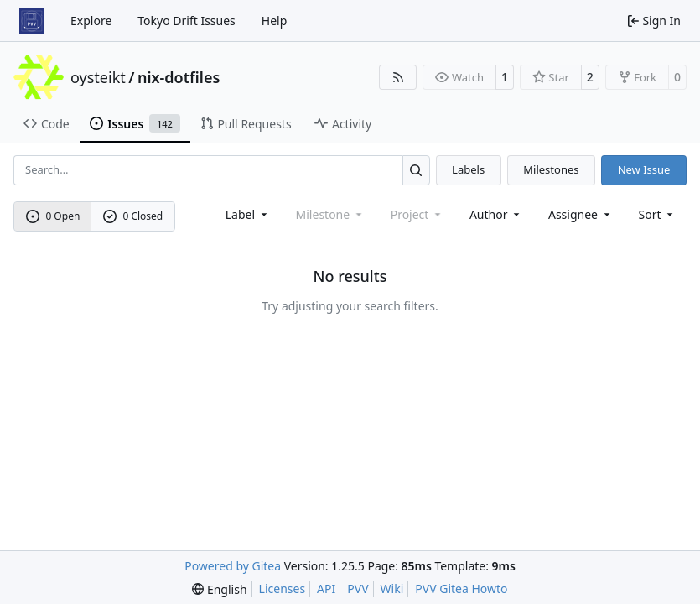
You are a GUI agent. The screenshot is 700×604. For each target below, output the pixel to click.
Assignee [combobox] (581, 214)
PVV (358, 588)
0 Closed (133, 216)
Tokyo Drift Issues (187, 21)
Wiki (392, 588)
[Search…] (416, 170)
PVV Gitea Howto (461, 588)
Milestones (551, 169)
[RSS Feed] (398, 77)
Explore (91, 21)
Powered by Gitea (233, 566)
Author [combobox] (496, 214)
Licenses (283, 588)
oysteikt (98, 77)
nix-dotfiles (179, 77)
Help (275, 21)
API (326, 588)
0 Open (53, 216)
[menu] (658, 214)
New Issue (644, 169)
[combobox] (248, 214)
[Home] (32, 21)
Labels (468, 169)
